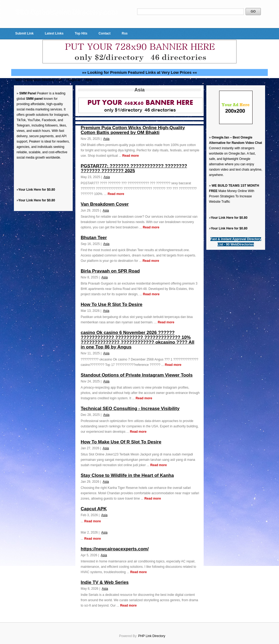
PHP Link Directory (152, 636)
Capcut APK (94, 509)
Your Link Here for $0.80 (37, 190)
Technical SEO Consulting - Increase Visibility (130, 409)
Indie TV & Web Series (105, 582)
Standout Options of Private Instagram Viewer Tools (137, 375)
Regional (74, 80)
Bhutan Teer (94, 238)
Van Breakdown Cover (105, 204)
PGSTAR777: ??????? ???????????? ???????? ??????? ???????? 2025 (134, 168)
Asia (89, 80)
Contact (105, 33)
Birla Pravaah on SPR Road (110, 271)
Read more (130, 156)
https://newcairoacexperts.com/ (115, 549)
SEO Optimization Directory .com (39, 80)
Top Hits (81, 33)
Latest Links (54, 33)
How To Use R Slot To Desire (112, 304)
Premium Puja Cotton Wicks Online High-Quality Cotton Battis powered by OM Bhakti (133, 130)
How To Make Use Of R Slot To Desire (121, 442)
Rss (125, 33)
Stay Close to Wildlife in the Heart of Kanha (127, 475)
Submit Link (24, 33)
